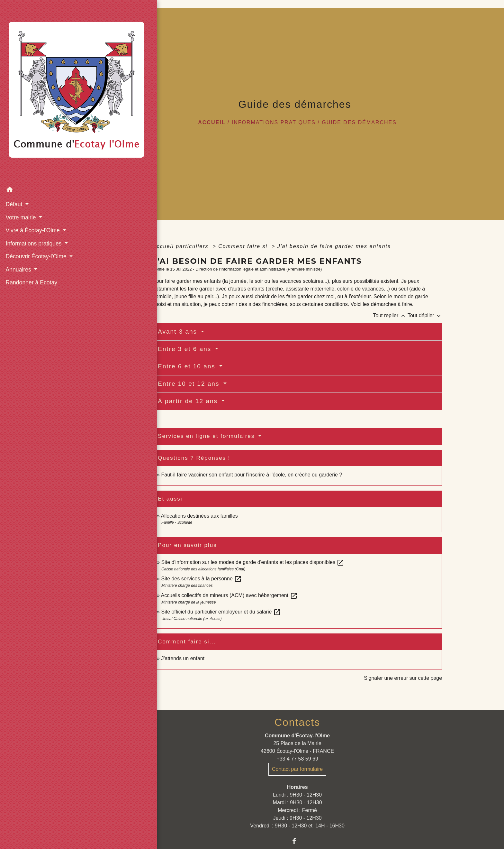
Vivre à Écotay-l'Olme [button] (33, 166)
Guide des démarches (359, 122)
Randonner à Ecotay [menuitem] (31, 218)
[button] (45, 126)
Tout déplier (425, 315)
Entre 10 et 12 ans (190, 384)
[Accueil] (45, 59)
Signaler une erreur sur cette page (403, 678)
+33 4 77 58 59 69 (297, 759)
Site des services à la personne (201, 579)
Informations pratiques (274, 122)
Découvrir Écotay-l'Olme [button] (36, 192)
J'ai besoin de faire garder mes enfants (334, 246)
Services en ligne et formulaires (207, 436)
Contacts (297, 722)
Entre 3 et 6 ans (186, 349)
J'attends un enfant (183, 658)
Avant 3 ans (179, 332)
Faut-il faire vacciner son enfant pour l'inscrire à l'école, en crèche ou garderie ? (252, 475)
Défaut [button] (14, 140)
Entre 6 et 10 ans (188, 366)
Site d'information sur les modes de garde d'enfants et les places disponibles (253, 562)
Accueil (212, 122)
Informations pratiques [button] (34, 179)
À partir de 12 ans (189, 401)
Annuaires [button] (18, 205)
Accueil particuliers (182, 246)
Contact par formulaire (297, 769)
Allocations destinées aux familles (199, 516)
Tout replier (390, 315)
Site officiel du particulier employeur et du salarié (221, 612)
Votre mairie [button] (21, 153)
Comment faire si (244, 246)
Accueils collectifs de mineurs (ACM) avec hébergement (229, 595)
